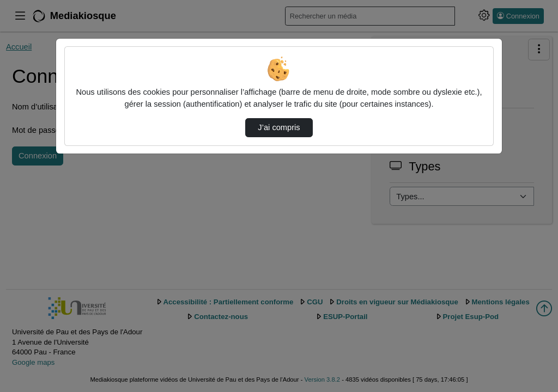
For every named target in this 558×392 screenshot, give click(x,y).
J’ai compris (279, 127)
